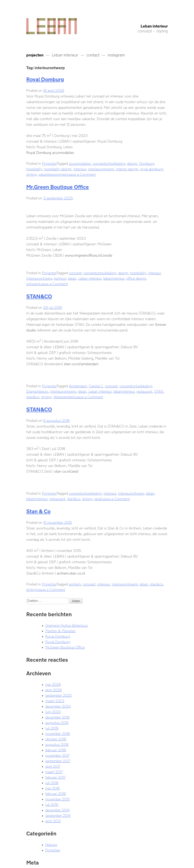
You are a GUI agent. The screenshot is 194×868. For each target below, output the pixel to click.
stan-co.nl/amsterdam (81, 363)
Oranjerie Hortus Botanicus (66, 625)
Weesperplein (64, 396)
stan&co (33, 396)
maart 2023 (55, 700)
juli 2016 (52, 782)
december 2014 (57, 810)
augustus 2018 (57, 744)
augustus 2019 (57, 722)
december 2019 (57, 717)
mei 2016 (52, 788)
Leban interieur (154, 25)
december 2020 (58, 706)
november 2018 (58, 733)
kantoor (60, 278)
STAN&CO (39, 296)
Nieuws (51, 844)
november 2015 (57, 799)
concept (75, 272)
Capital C (96, 385)
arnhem (75, 584)
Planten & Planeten (60, 630)
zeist (98, 498)
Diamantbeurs (37, 391)
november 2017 (57, 755)
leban (72, 278)
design (132, 163)
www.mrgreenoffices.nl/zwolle (89, 255)
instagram (116, 54)
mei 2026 (53, 684)
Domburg (147, 163)
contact (93, 54)
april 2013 (53, 820)
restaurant (144, 391)
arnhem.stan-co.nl (71, 573)
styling (31, 174)
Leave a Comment (81, 174)
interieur (80, 168)
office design (136, 278)
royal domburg (152, 168)
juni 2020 (53, 711)
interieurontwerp (101, 168)
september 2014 (58, 815)
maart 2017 (54, 771)
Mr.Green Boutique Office (58, 186)
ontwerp (33, 283)
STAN (159, 391)
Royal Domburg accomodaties (50, 152)
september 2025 (59, 695)
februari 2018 (56, 749)
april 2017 (53, 766)
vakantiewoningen (53, 174)
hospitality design (58, 168)
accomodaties (80, 163)
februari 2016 (56, 793)
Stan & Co (38, 511)
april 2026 (54, 689)
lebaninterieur (114, 278)
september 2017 (58, 760)
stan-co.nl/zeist (66, 471)
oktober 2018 (56, 739)
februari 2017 (55, 777)
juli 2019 (52, 728)
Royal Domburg (45, 79)
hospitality (34, 168)
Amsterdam (78, 385)
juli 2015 (52, 804)
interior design (127, 168)
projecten (35, 54)
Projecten (49, 163)
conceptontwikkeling (109, 163)
